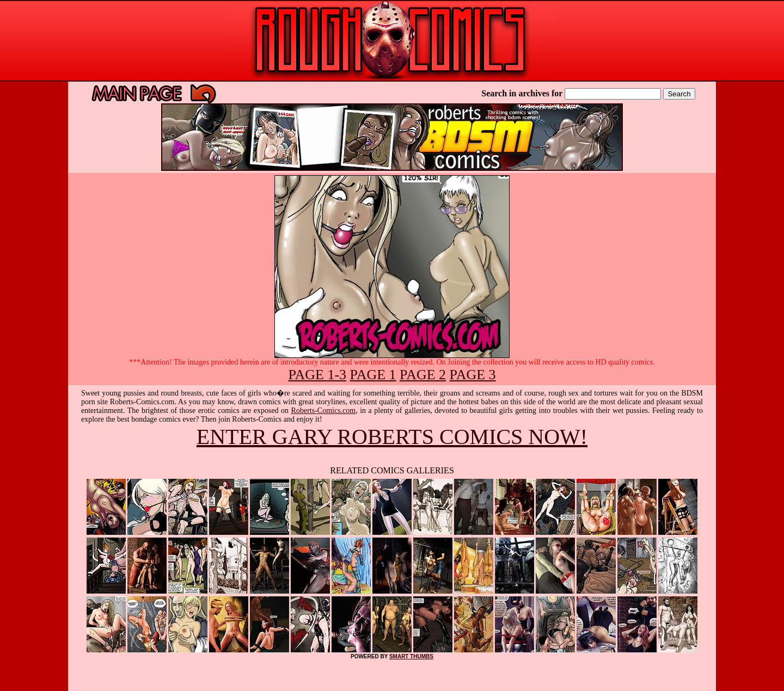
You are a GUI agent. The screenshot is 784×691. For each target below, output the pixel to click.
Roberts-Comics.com (324, 411)
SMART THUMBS (411, 656)
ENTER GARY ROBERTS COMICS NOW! (392, 437)
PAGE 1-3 (317, 375)
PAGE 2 (423, 375)
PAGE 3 (473, 375)
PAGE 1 (373, 375)
